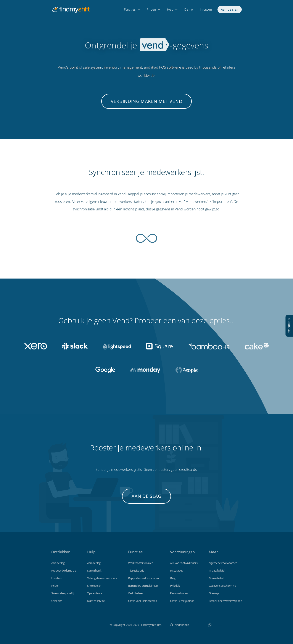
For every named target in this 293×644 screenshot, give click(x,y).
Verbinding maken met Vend (147, 101)
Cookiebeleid (217, 578)
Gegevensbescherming (222, 586)
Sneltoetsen (94, 586)
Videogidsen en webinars (102, 578)
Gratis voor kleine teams (142, 601)
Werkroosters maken (141, 563)
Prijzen (151, 10)
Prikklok (175, 586)
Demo (189, 10)
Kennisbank (94, 570)
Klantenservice (96, 601)
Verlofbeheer (136, 593)
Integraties (176, 570)
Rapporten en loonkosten (143, 578)
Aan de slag (230, 10)
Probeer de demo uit (64, 570)
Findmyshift (88, 624)
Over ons (57, 601)
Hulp (170, 10)
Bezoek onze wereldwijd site (225, 601)
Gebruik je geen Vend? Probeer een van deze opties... (147, 320)
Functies (130, 10)
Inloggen (206, 10)
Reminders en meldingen (143, 586)
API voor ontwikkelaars (184, 563)
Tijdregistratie (136, 570)
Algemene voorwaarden (223, 563)
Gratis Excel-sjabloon (182, 601)
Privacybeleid (217, 570)
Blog (173, 578)
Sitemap (214, 593)
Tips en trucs (95, 593)
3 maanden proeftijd (63, 593)
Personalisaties (179, 593)
